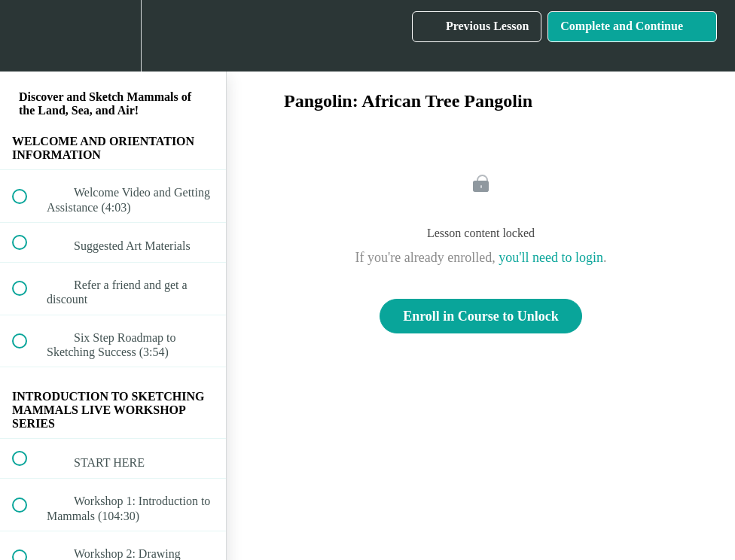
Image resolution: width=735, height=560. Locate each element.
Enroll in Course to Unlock (481, 316)
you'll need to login (551, 257)
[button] (28, 36)
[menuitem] (113, 36)
